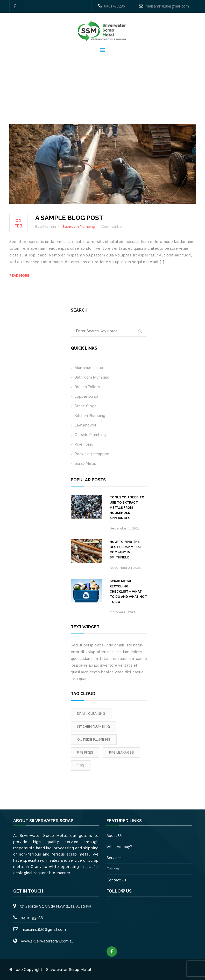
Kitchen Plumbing (90, 416)
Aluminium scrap (89, 368)
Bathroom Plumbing (113, 83)
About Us (115, 836)
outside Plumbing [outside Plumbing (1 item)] (94, 739)
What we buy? (119, 847)
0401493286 (112, 6)
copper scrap (86, 396)
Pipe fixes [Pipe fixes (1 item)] (85, 752)
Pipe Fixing (84, 444)
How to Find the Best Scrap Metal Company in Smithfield (126, 550)
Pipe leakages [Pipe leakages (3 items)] (121, 752)
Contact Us (116, 880)
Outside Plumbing (90, 435)
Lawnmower (86, 425)
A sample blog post (69, 218)
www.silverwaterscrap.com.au (47, 941)
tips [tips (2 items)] (81, 765)
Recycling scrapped (92, 454)
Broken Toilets (87, 387)
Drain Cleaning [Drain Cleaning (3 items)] (91, 714)
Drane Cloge (86, 406)
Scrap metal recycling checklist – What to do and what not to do (128, 592)
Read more (19, 275)
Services (114, 858)
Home (84, 83)
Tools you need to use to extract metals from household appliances (127, 508)
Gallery (113, 869)
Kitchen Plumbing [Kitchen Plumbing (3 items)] (93, 727)
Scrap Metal (85, 463)
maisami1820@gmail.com (164, 6)
